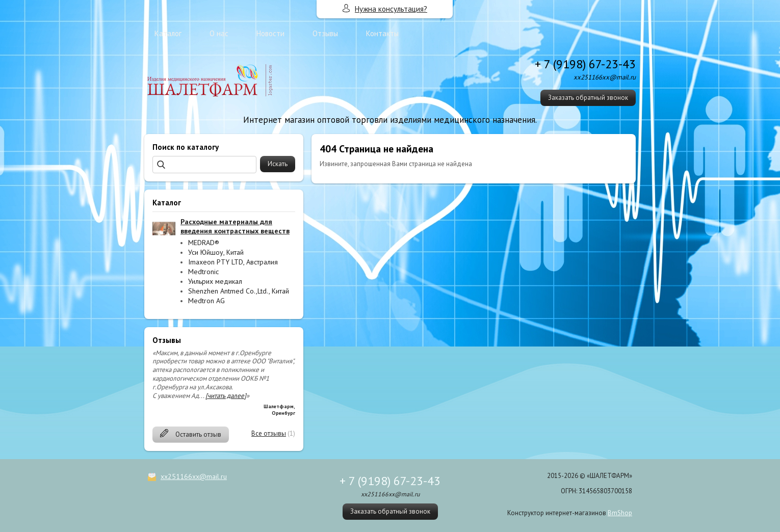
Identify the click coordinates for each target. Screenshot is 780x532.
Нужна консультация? (391, 9)
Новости (270, 33)
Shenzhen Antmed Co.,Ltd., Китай (239, 291)
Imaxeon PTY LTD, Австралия (233, 262)
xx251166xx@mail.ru (194, 476)
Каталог (168, 33)
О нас (219, 33)
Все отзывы (269, 433)
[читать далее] (226, 396)
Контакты (382, 33)
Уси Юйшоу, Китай (216, 252)
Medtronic (203, 272)
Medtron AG (206, 301)
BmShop (620, 513)
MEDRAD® (204, 243)
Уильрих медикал (215, 281)
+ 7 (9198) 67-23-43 (585, 64)
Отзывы (325, 33)
